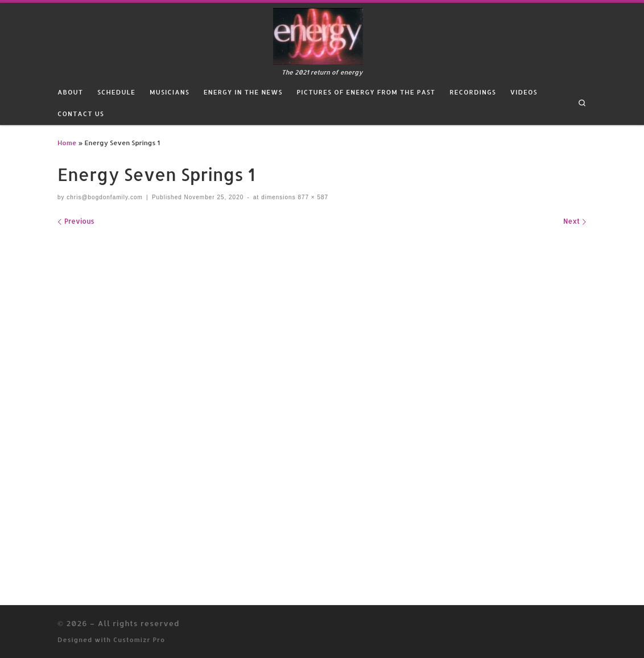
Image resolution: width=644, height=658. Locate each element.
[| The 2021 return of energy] (318, 35)
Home (67, 143)
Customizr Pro (139, 640)
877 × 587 (312, 197)
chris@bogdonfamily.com (105, 197)
